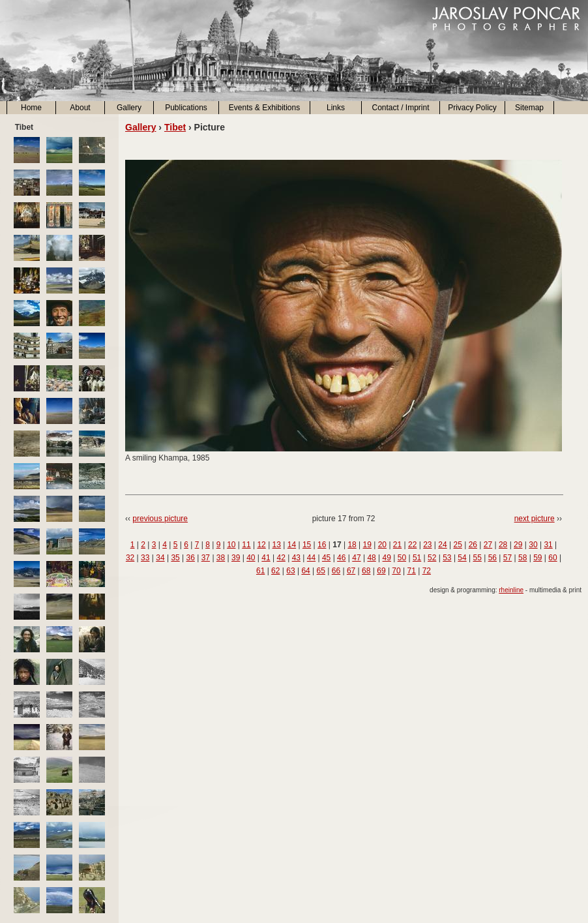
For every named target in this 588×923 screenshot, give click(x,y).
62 (275, 571)
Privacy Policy (472, 108)
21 (397, 545)
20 (382, 545)
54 (462, 558)
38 (221, 558)
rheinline (511, 590)
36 (191, 558)
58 (522, 558)
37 (206, 558)
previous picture (160, 519)
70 (396, 571)
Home (31, 108)
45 (326, 558)
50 (402, 558)
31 (548, 545)
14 (292, 545)
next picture (535, 519)
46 (341, 558)
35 (175, 558)
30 (533, 545)
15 (307, 545)
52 (432, 558)
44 (311, 558)
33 (145, 558)
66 (336, 571)
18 (352, 545)
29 (518, 545)
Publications (186, 108)
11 (246, 545)
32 (130, 558)
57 (507, 558)
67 (351, 571)
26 (473, 545)
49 (387, 558)
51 (417, 558)
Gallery (129, 108)
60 (552, 558)
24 (442, 545)
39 (236, 558)
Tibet (175, 127)
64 (305, 571)
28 (503, 545)
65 (321, 571)
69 (381, 571)
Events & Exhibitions (264, 108)
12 (261, 545)
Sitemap (529, 108)
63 (290, 571)
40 (251, 558)
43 (296, 558)
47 (356, 558)
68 (366, 571)
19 (367, 545)
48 (371, 558)
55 (478, 558)
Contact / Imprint (400, 108)
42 (281, 558)
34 (160, 558)
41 (266, 558)
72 (427, 571)
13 (277, 545)
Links (336, 108)
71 (412, 571)
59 (537, 558)
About (80, 108)
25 (457, 545)
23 (427, 545)
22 (412, 545)
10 (231, 545)
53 (447, 558)
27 (488, 545)
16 (322, 545)
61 (260, 571)
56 (492, 558)
